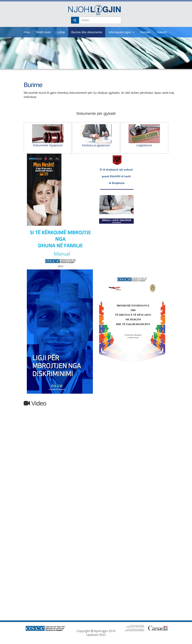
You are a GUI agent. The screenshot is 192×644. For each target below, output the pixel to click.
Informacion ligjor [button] (121, 32)
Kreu (27, 32)
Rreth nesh (43, 32)
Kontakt (145, 32)
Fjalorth (162, 32)
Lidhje (61, 32)
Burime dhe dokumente (87, 32)
